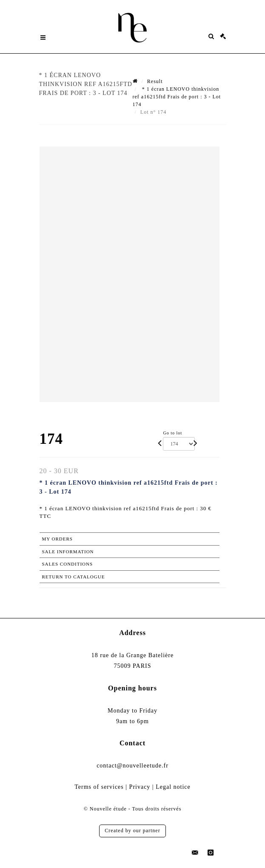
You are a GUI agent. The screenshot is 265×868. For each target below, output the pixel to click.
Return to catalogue (74, 577)
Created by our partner (132, 831)
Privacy (140, 787)
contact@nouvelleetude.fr (132, 766)
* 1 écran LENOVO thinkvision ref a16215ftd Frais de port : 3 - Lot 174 (177, 97)
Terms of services (99, 787)
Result (155, 81)
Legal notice (173, 787)
